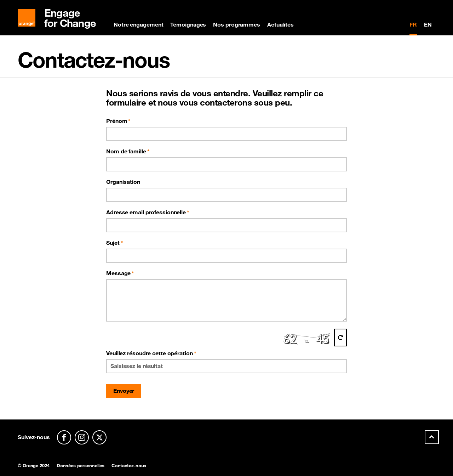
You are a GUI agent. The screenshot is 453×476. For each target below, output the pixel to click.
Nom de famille (126, 151)
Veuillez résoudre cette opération (151, 353)
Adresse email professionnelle (146, 212)
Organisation (123, 182)
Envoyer (124, 391)
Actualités (280, 24)
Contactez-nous (129, 466)
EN (428, 24)
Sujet (113, 243)
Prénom (117, 121)
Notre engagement (138, 24)
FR (413, 24)
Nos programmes (237, 24)
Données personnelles (81, 466)
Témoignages (188, 24)
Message (118, 273)
